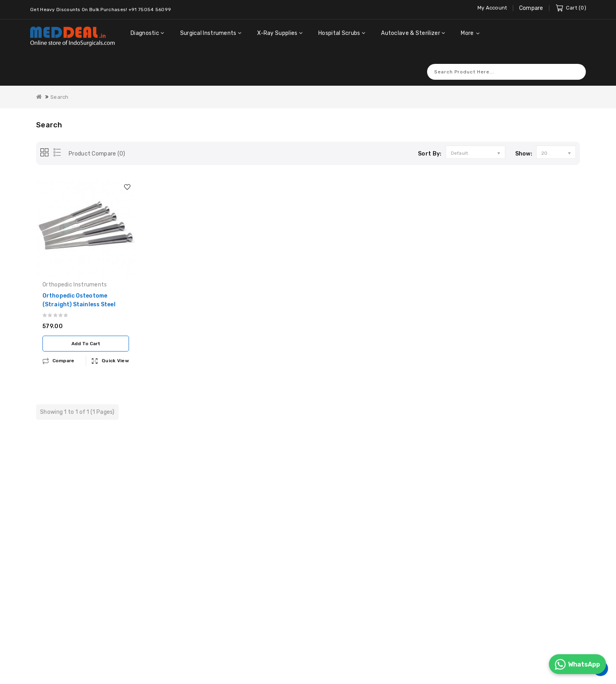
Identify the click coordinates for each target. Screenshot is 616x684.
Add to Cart (86, 333)
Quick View (115, 350)
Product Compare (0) (97, 143)
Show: (524, 143)
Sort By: (430, 143)
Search (576, 61)
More (467, 33)
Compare (531, 8)
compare (63, 350)
